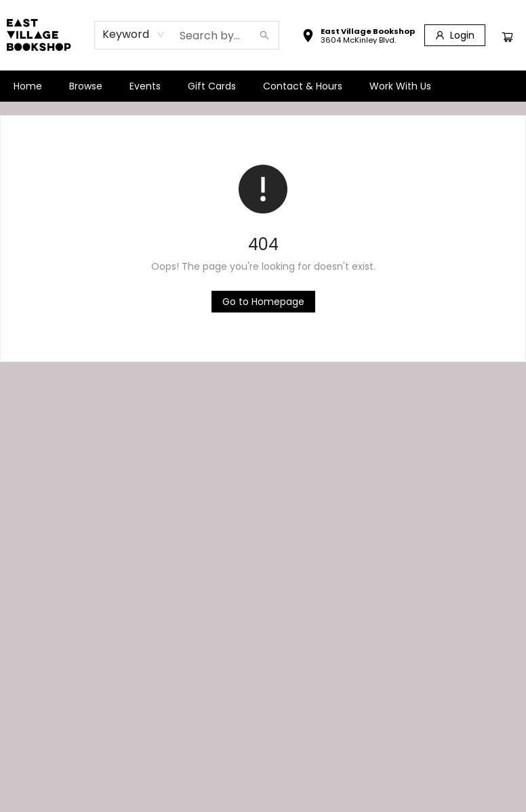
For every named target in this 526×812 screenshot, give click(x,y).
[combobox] (134, 35)
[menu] (263, 86)
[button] (358, 37)
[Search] (264, 35)
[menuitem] (28, 86)
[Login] (455, 35)
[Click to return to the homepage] (263, 302)
